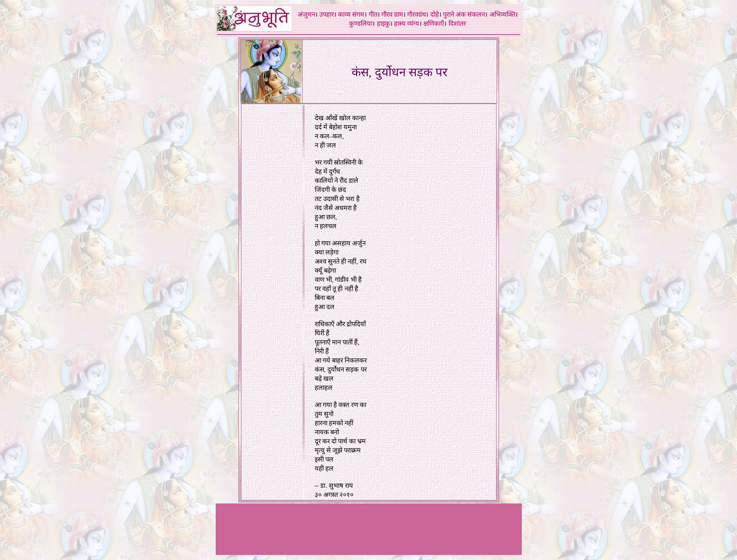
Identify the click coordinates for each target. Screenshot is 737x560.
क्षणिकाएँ (434, 23)
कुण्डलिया (361, 23)
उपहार (327, 14)
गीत (373, 14)
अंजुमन (306, 14)
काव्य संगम (351, 14)
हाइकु (383, 23)
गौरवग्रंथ (416, 14)
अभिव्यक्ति (502, 14)
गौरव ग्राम (392, 14)
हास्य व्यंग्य (407, 23)
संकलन (476, 14)
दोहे (435, 14)
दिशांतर (457, 23)
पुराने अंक (454, 14)
